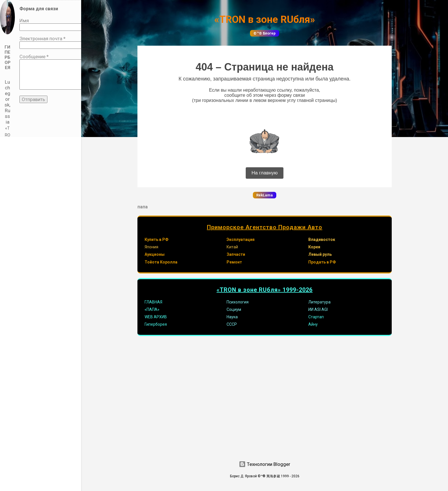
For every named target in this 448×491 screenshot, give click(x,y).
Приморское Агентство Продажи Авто (265, 227)
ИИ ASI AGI (318, 309)
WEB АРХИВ (156, 317)
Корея (314, 247)
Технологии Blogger (265, 464)
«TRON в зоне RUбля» (265, 20)
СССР (232, 324)
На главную (264, 173)
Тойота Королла (161, 262)
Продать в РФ (322, 262)
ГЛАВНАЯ (153, 302)
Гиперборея (156, 324)
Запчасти (236, 254)
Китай (232, 247)
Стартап (316, 317)
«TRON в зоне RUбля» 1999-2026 (265, 290)
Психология (238, 302)
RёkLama (265, 195)
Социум (234, 309)
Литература (319, 302)
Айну (313, 324)
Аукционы (155, 254)
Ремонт (234, 262)
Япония (151, 247)
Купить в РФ (157, 240)
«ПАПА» (152, 309)
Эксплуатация (241, 240)
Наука (232, 317)
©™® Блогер (265, 33)
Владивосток (322, 240)
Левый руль (320, 254)
